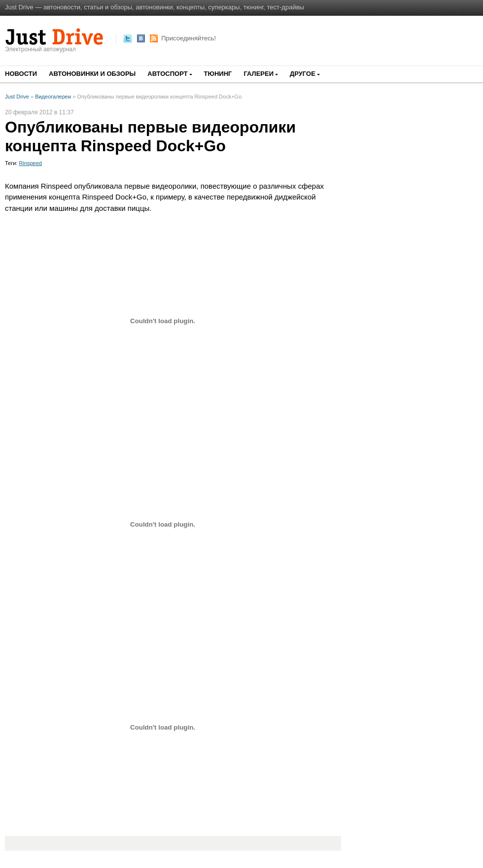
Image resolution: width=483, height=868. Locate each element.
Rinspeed (31, 163)
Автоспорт (167, 74)
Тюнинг (218, 74)
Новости (21, 74)
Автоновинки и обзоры (92, 74)
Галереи (259, 74)
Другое (303, 74)
